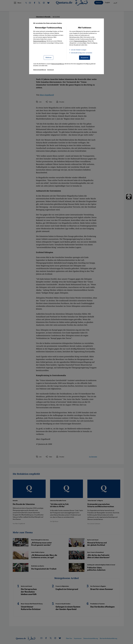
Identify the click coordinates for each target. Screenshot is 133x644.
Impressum (51, 70)
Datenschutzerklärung (40, 41)
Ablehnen (48, 57)
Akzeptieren (85, 57)
